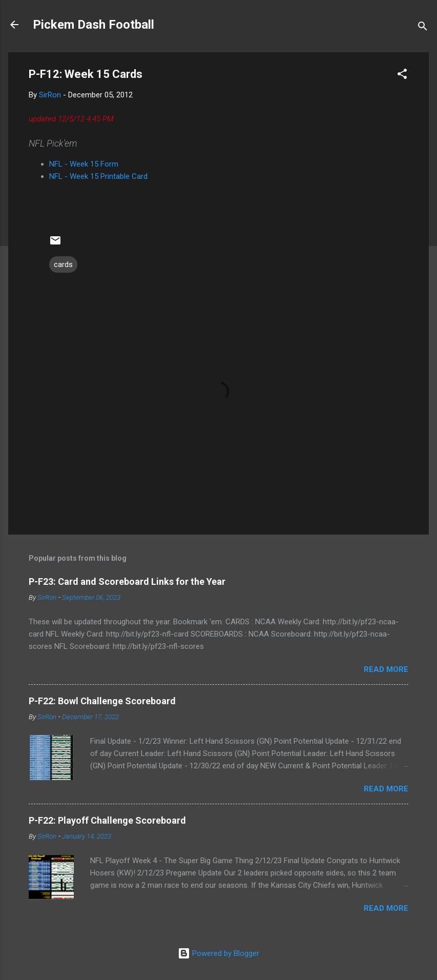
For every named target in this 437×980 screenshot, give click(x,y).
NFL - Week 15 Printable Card (98, 176)
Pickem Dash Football (93, 25)
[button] (402, 76)
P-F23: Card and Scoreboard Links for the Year (127, 581)
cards (63, 264)
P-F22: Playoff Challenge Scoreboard (107, 820)
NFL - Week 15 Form (84, 164)
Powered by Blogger (218, 953)
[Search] (423, 28)
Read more (386, 669)
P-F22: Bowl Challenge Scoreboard (102, 701)
